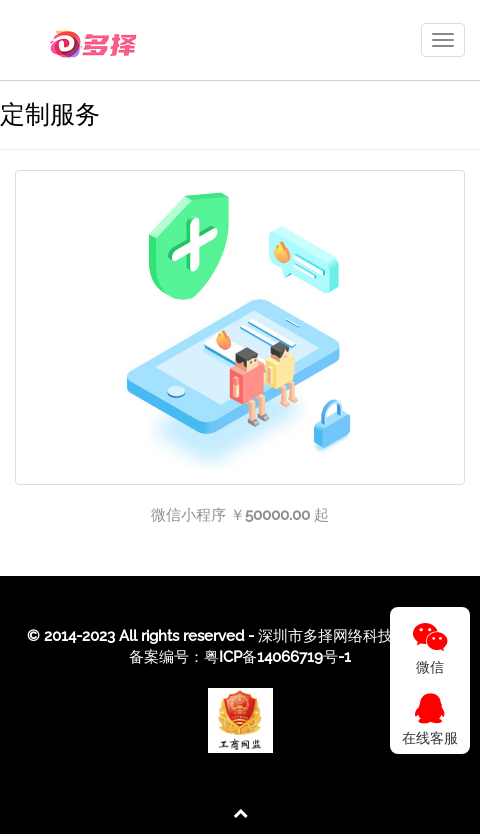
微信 (430, 648)
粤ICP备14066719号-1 (277, 657)
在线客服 (430, 719)
